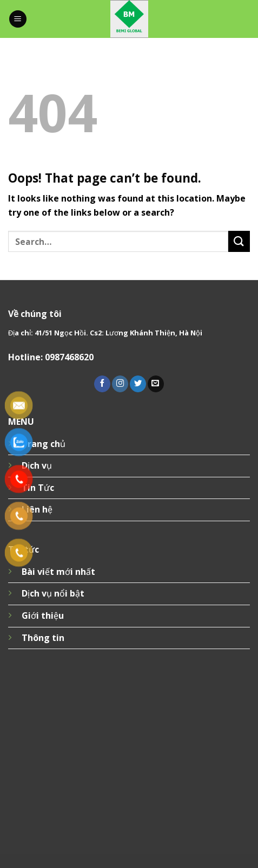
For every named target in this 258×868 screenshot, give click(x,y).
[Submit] (239, 241)
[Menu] (18, 19)
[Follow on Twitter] (138, 384)
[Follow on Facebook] (102, 384)
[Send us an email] (156, 384)
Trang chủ (44, 444)
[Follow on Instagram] (120, 384)
